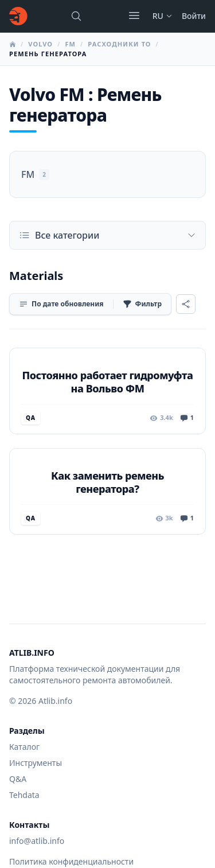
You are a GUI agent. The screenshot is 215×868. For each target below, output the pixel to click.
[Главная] (18, 16)
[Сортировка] (61, 304)
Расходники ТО (119, 44)
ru (163, 16)
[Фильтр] (142, 304)
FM (70, 44)
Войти (194, 16)
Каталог (24, 747)
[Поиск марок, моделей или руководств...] (76, 16)
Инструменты (36, 763)
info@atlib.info (37, 841)
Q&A (18, 779)
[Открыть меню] (134, 15)
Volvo (40, 44)
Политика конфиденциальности (71, 861)
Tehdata (24, 795)
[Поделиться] (186, 304)
